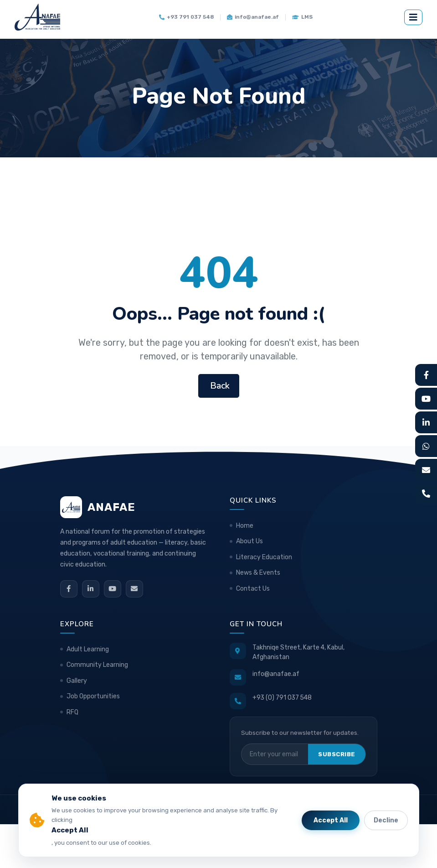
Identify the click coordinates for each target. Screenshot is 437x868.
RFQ (72, 712)
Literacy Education (264, 557)
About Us (249, 541)
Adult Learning (88, 649)
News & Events (258, 573)
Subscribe (337, 754)
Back (219, 386)
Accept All (331, 820)
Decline (386, 820)
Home (245, 526)
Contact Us (253, 589)
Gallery (77, 681)
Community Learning (97, 665)
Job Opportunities (93, 696)
